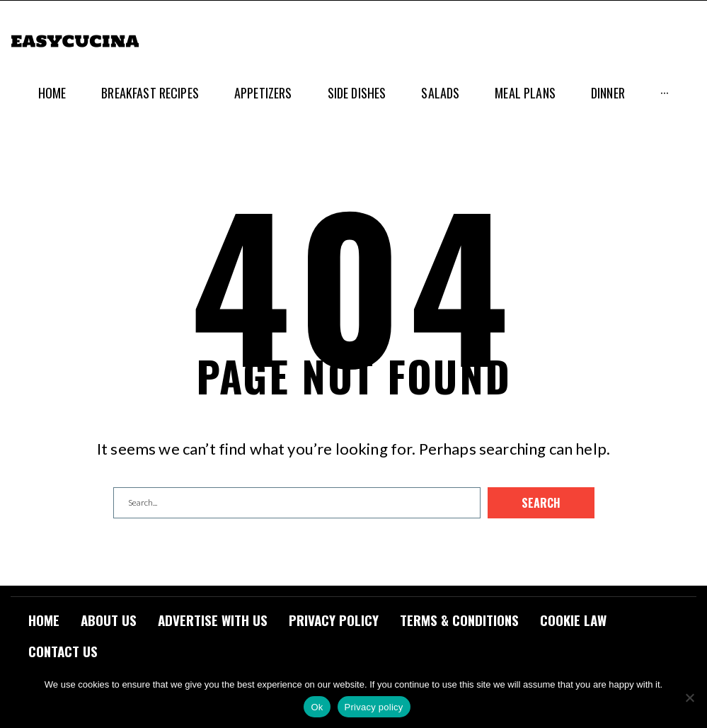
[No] (689, 698)
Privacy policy (374, 707)
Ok (317, 707)
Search (541, 503)
